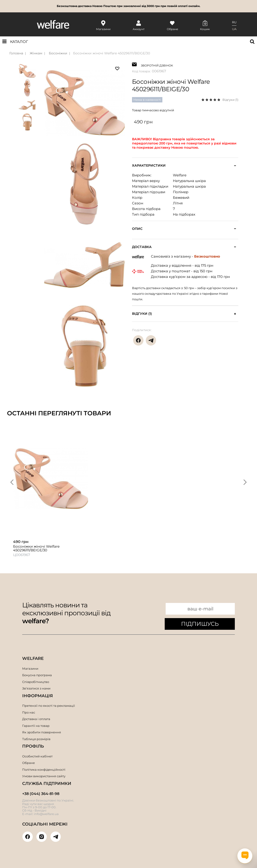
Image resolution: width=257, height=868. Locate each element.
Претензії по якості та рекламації (49, 706)
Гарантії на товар (36, 726)
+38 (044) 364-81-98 (41, 794)
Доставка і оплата (36, 719)
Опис (137, 229)
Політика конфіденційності (44, 770)
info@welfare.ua (46, 814)
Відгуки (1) (230, 100)
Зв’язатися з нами (36, 688)
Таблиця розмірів (36, 739)
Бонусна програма (37, 675)
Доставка (142, 247)
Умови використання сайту (44, 776)
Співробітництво (36, 682)
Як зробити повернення (42, 732)
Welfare (180, 175)
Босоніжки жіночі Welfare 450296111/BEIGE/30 (112, 53)
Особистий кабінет (37, 756)
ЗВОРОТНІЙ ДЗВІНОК (157, 65)
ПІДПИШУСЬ (200, 624)
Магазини (30, 668)
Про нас (29, 712)
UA (234, 29)
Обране (29, 763)
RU (234, 22)
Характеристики (149, 166)
